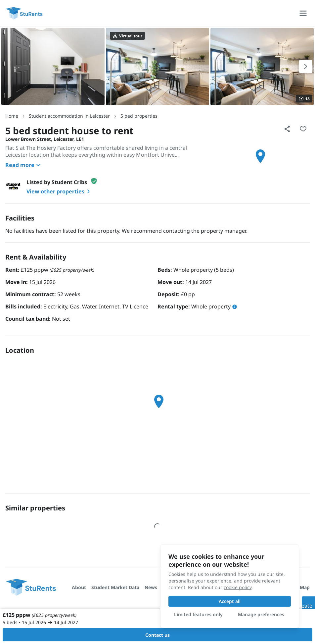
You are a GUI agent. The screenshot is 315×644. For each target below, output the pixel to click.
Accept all (230, 601)
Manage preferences (261, 614)
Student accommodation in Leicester (69, 116)
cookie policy (238, 587)
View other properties (59, 191)
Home (12, 116)
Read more (24, 165)
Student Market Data (115, 587)
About (79, 587)
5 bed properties (139, 116)
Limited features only (198, 614)
